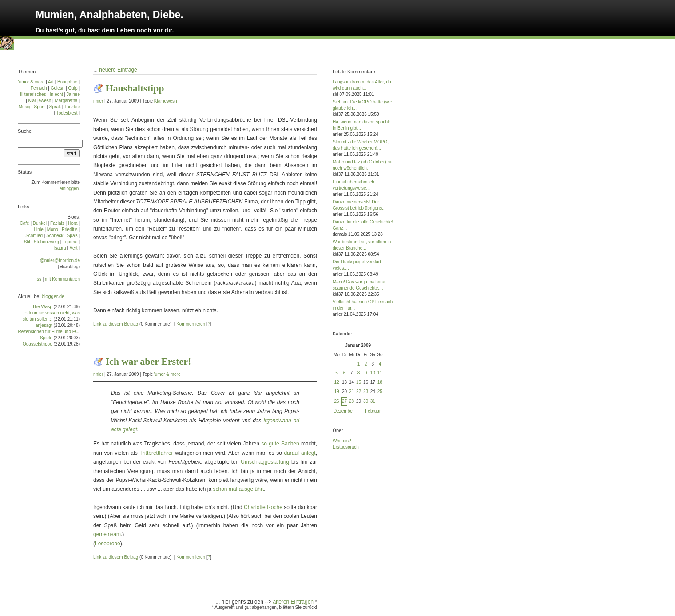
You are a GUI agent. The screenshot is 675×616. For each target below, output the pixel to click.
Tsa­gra (60, 248)
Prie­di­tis (70, 229)
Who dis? (342, 441)
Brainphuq (67, 82)
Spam (40, 107)
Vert (74, 248)
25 (380, 391)
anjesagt (44, 325)
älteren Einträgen (294, 602)
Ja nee (73, 94)
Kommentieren (191, 324)
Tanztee (72, 107)
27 (344, 401)
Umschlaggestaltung (265, 462)
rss (38, 279)
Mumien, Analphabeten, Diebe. (109, 15)
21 (351, 391)
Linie (39, 229)
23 (366, 391)
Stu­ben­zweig (46, 242)
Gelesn (58, 88)
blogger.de (53, 296)
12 (336, 382)
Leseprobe (108, 544)
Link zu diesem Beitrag (116, 324)
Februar (373, 411)
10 (373, 373)
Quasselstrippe (38, 344)
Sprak (55, 107)
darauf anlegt (300, 453)
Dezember (344, 411)
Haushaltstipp (135, 88)
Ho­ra (73, 223)
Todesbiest (67, 113)
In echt (56, 94)
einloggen (69, 189)
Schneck (55, 236)
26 (336, 401)
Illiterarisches (33, 94)
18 (380, 382)
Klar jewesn (166, 101)
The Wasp (42, 307)
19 (336, 391)
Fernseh (39, 88)
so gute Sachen (280, 444)
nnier (98, 101)
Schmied (34, 236)
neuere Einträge (118, 70)
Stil (27, 242)
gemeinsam (107, 534)
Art (51, 82)
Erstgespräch (346, 447)
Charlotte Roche (263, 507)
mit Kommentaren (62, 279)
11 (380, 373)
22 (359, 391)
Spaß (72, 236)
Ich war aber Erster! (149, 361)
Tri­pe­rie (70, 242)
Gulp (73, 88)
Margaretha (66, 101)
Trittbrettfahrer (156, 453)
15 (359, 382)
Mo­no (53, 229)
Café (25, 223)
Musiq (25, 107)
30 (366, 401)
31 (373, 401)
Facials (57, 223)
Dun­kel (40, 223)
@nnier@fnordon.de (60, 260)
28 (351, 401)
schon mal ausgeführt (238, 489)
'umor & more (167, 374)
